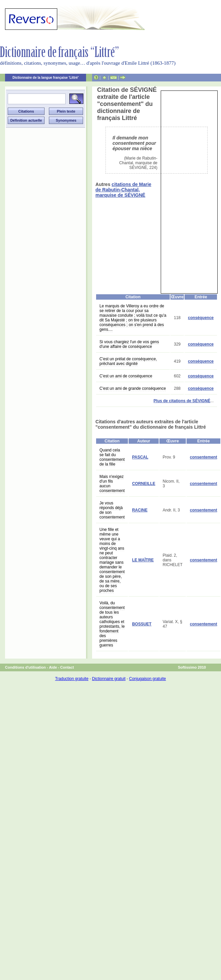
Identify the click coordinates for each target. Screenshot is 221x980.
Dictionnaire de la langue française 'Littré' (46, 78)
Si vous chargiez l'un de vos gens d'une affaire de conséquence (129, 344)
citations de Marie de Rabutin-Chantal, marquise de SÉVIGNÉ (123, 190)
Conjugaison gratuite (147, 679)
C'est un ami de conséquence (126, 376)
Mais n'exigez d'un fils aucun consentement (112, 484)
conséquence (201, 318)
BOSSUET (142, 624)
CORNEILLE (143, 484)
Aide (53, 667)
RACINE (140, 510)
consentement (203, 457)
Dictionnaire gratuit (109, 679)
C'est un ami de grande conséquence (133, 388)
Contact (67, 667)
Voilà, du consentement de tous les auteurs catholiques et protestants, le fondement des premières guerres (112, 624)
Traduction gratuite (72, 679)
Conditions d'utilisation (25, 667)
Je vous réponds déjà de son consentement (112, 510)
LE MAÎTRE (143, 560)
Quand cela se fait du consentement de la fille (112, 457)
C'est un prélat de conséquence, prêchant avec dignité (128, 361)
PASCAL (140, 457)
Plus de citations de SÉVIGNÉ (182, 401)
